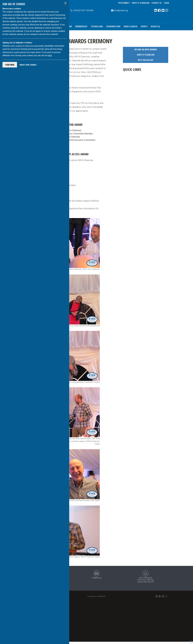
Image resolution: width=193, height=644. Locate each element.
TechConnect (124, 3)
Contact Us (157, 3)
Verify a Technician (141, 3)
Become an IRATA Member (146, 49)
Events (144, 26)
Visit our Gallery (146, 60)
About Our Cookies (28, 65)
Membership (81, 26)
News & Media (131, 26)
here (50, 55)
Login (166, 3)
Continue (10, 65)
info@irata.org (97, 574)
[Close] (191, 642)
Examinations (113, 26)
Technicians (97, 26)
